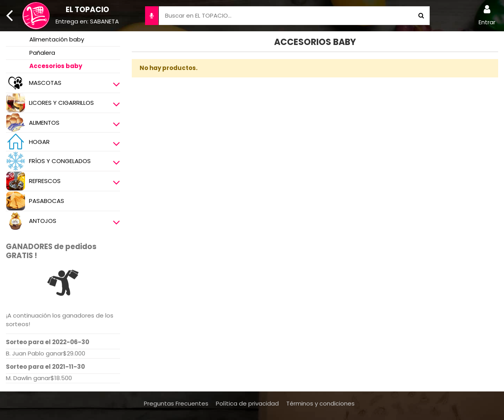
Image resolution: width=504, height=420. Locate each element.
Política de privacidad (247, 403)
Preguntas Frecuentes (176, 403)
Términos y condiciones (320, 403)
